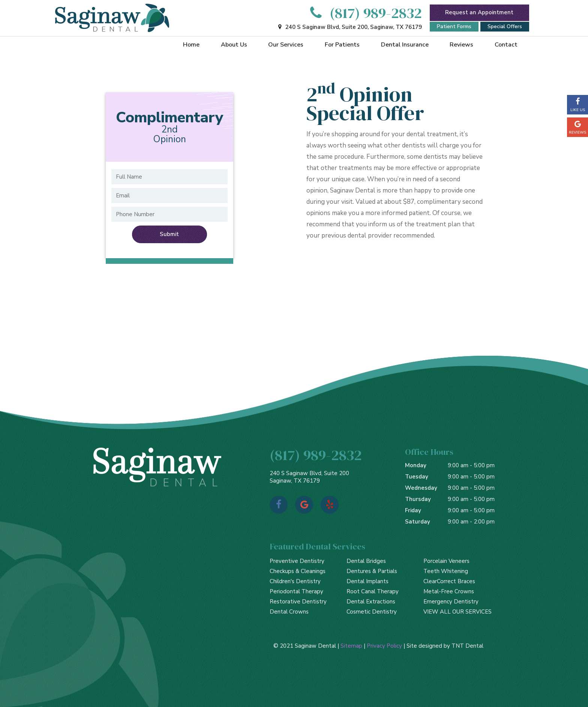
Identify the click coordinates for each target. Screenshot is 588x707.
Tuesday (417, 477)
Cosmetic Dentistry (372, 612)
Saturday (418, 522)
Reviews (461, 45)
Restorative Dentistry (298, 602)
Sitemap (351, 646)
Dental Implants (367, 581)
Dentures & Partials (372, 571)
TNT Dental (467, 646)
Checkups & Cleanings (298, 571)
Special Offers (505, 26)
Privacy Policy (384, 646)
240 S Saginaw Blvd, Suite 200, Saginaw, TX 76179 (349, 27)
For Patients (342, 45)
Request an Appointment (479, 12)
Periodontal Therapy (296, 591)
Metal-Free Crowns (449, 591)
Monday (416, 465)
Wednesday (421, 488)
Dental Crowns (289, 612)
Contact (506, 45)
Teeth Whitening (446, 571)
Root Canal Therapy (373, 591)
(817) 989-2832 (364, 13)
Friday (413, 510)
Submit (169, 234)
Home (191, 45)
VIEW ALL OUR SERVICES (457, 612)
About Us (234, 45)
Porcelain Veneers (446, 561)
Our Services (286, 45)
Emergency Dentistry (451, 602)
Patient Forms (454, 26)
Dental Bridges (366, 561)
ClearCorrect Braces (449, 581)
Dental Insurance (405, 45)
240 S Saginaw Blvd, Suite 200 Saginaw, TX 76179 (309, 477)
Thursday (418, 499)
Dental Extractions (371, 602)
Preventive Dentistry (297, 561)
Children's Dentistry (295, 581)
